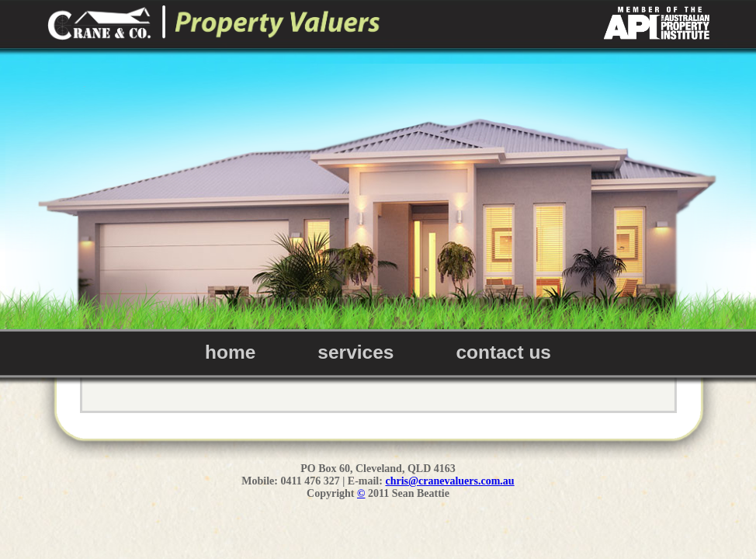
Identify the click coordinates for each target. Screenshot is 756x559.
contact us (503, 352)
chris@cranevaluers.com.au (449, 481)
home (230, 352)
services (355, 352)
